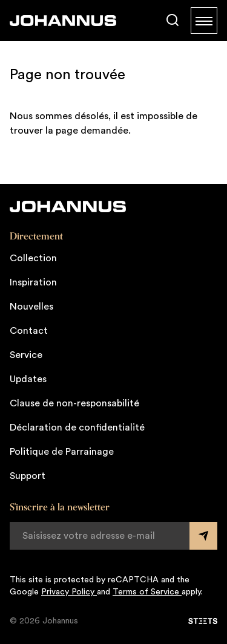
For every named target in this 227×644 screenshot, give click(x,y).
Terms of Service (147, 592)
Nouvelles (31, 307)
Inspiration (33, 282)
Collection (33, 258)
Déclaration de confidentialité (77, 428)
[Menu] (204, 21)
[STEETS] (203, 621)
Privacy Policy (69, 592)
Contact (29, 331)
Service (26, 355)
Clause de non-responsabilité (74, 403)
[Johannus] (63, 21)
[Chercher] (173, 21)
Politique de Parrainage (62, 452)
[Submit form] (203, 536)
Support (28, 476)
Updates (28, 379)
